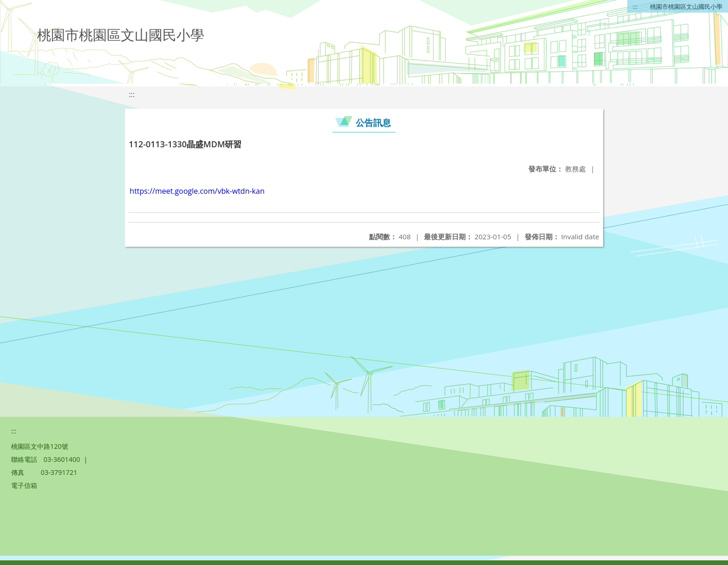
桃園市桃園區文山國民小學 (686, 7)
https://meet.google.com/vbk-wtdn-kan (197, 191)
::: (635, 7)
